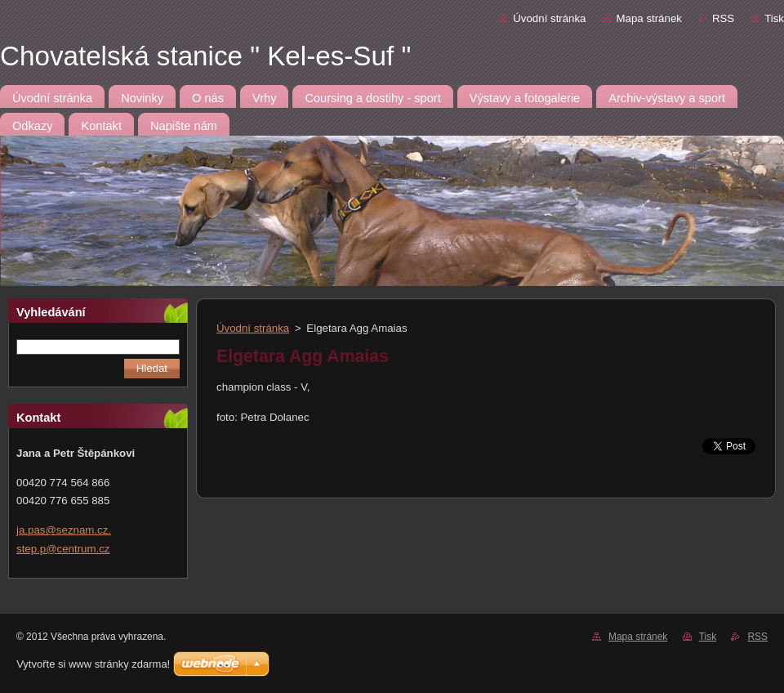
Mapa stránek (649, 18)
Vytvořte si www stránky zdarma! (93, 664)
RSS (723, 18)
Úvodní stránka (549, 18)
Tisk (774, 18)
